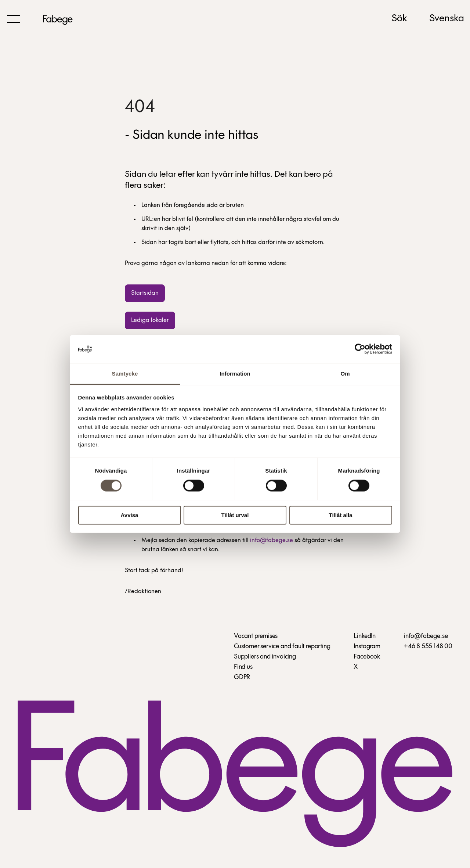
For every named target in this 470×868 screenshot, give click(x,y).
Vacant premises (256, 636)
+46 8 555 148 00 (428, 647)
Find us (243, 667)
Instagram (367, 647)
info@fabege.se (272, 540)
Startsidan (145, 293)
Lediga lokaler (150, 320)
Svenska (447, 19)
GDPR (242, 677)
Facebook (367, 657)
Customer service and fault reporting (282, 647)
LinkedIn (365, 636)
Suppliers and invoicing (265, 657)
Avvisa (130, 515)
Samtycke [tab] (125, 374)
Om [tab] (345, 374)
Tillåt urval (235, 515)
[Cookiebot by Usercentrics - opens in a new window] (360, 349)
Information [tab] (235, 374)
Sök (399, 19)
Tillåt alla (341, 515)
